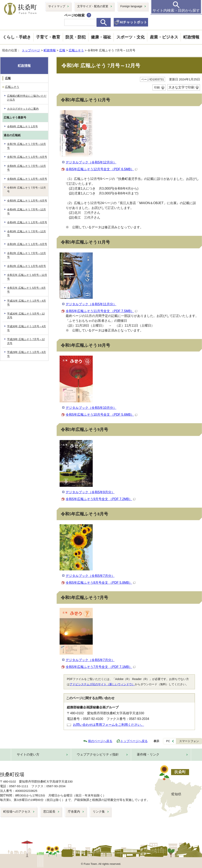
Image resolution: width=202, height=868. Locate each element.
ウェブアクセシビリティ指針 (98, 754)
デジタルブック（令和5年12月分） (91, 162)
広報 (62, 50)
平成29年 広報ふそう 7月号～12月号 (26, 341)
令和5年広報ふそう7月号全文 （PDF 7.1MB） (101, 667)
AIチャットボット (134, 22)
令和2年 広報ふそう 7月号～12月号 (26, 255)
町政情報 (191, 37)
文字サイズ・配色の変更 (93, 6)
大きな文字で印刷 (181, 87)
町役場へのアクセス (17, 811)
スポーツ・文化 (130, 37)
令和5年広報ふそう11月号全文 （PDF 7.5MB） (102, 311)
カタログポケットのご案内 (23, 109)
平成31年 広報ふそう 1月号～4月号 (26, 303)
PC (168, 741)
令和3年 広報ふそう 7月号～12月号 (26, 233)
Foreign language (131, 6)
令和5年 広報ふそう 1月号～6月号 (27, 201)
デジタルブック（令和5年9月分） (90, 492)
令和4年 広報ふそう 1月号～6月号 (27, 222)
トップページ (31, 50)
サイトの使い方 (28, 754)
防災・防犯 (76, 37)
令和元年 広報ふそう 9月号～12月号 (27, 277)
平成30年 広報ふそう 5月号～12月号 (26, 316)
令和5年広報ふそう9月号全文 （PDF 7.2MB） (101, 499)
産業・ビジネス (164, 37)
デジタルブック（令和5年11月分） (91, 304)
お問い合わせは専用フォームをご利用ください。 (108, 725)
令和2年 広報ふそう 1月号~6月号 (26, 266)
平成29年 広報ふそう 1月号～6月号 (26, 354)
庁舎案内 (74, 811)
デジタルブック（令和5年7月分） (90, 576)
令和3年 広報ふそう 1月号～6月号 (27, 244)
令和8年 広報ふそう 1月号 (22, 126)
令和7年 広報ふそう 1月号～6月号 (27, 157)
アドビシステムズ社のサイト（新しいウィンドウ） (102, 684)
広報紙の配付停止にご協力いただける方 (27, 98)
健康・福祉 (101, 37)
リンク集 (99, 811)
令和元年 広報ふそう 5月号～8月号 (26, 290)
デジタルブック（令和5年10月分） (91, 408)
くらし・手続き (17, 37)
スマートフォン (189, 741)
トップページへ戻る (134, 741)
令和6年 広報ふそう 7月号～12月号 (26, 168)
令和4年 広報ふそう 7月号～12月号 (26, 211)
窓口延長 (49, 811)
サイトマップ (57, 6)
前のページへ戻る (100, 741)
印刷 (157, 87)
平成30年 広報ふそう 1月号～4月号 (26, 328)
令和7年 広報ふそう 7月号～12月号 (26, 146)
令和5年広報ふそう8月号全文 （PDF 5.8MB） (101, 583)
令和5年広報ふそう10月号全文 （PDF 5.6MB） (102, 415)
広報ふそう (76, 50)
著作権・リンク (148, 754)
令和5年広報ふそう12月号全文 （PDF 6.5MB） (102, 169)
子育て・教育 (48, 37)
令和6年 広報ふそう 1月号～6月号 (27, 179)
